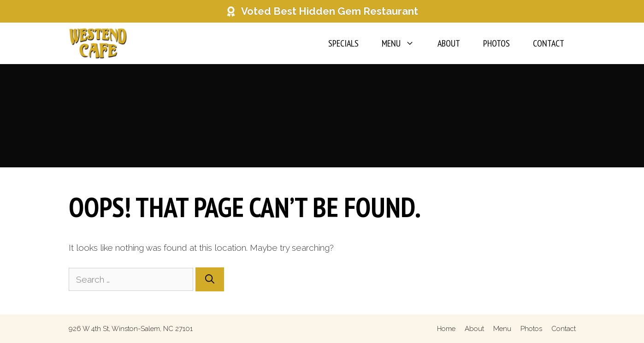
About (449, 43)
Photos (496, 43)
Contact (549, 43)
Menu (404, 43)
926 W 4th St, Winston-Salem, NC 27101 (131, 329)
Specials (343, 43)
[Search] (210, 279)
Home (446, 329)
